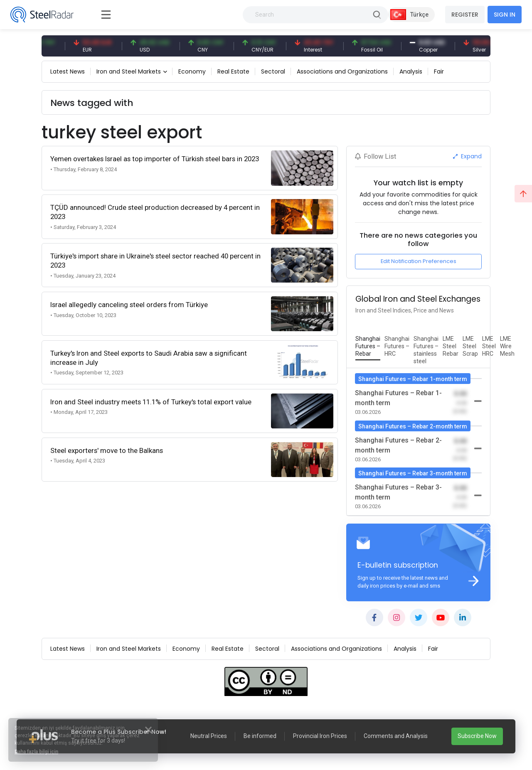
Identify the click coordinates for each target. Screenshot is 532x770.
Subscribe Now (477, 736)
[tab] (368, 347)
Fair (439, 71)
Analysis (411, 71)
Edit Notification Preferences (419, 261)
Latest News (68, 71)
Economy (192, 71)
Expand (467, 156)
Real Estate (233, 71)
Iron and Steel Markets (129, 71)
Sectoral (273, 71)
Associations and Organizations (342, 71)
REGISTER (465, 15)
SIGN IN (505, 15)
